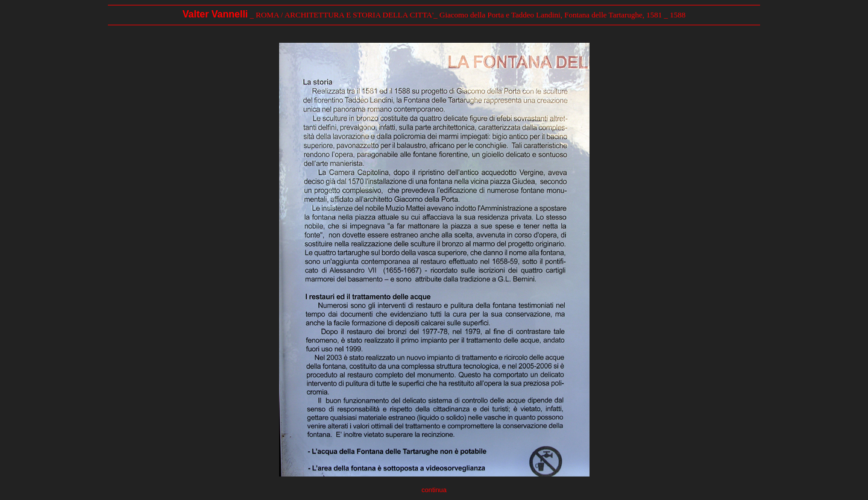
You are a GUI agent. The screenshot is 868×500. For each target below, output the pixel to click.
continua (434, 490)
